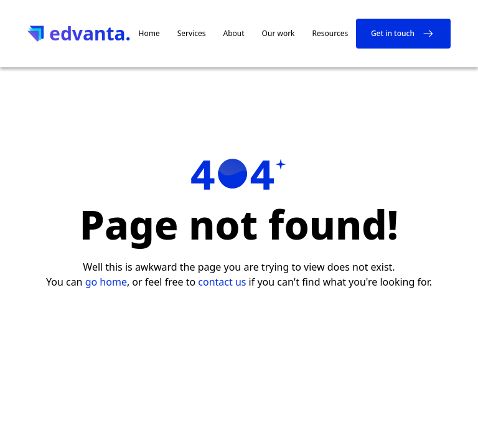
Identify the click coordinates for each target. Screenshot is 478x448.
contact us (222, 282)
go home (106, 282)
